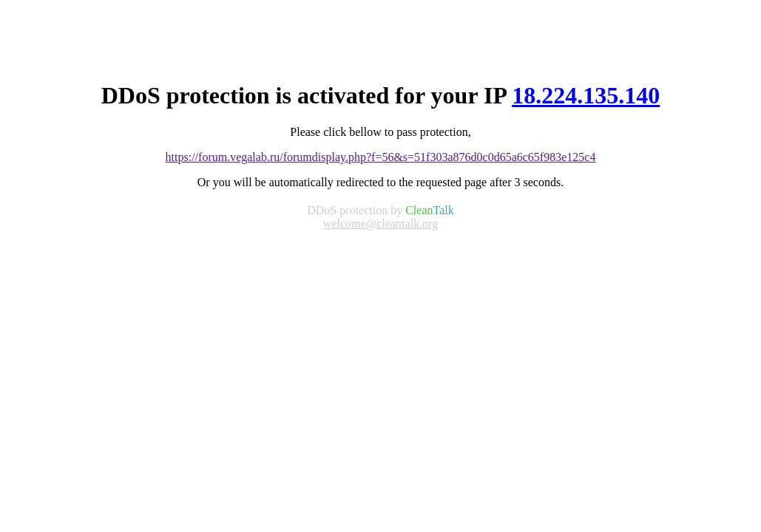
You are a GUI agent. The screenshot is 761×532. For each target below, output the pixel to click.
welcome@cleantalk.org (380, 224)
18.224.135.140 (586, 95)
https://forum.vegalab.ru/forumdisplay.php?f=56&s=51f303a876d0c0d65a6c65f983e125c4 (381, 157)
